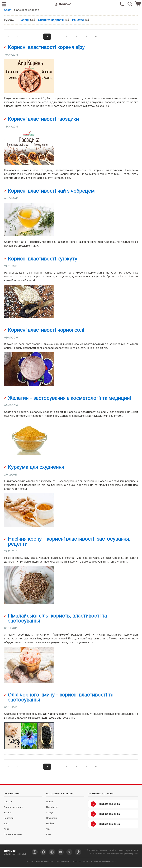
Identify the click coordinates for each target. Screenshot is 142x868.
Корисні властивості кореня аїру (46, 48)
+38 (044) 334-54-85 (105, 805)
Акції (6, 830)
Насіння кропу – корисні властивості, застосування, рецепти (69, 542)
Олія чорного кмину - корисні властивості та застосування (61, 698)
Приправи (51, 819)
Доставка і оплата (13, 808)
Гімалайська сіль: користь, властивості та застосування (57, 619)
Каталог (8, 813)
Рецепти (78, 20)
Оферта (29, 862)
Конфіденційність (80, 862)
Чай (48, 830)
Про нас (8, 802)
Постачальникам (13, 835)
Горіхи (49, 802)
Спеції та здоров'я (51, 20)
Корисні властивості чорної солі (46, 330)
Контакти (9, 819)
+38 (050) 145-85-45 (105, 825)
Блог (6, 824)
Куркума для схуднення (36, 467)
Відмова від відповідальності (104, 862)
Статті (8, 10)
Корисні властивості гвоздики (43, 119)
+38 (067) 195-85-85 (105, 815)
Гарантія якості (63, 862)
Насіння (50, 824)
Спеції (25, 20)
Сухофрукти (53, 808)
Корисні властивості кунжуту (43, 259)
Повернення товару (45, 862)
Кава (49, 835)
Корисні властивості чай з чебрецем (51, 191)
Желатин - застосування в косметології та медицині (69, 398)
